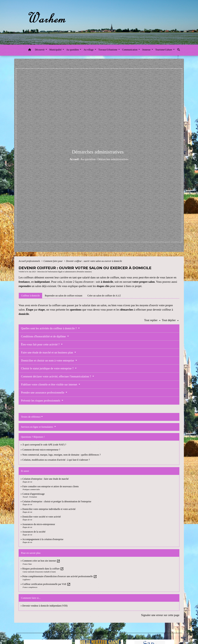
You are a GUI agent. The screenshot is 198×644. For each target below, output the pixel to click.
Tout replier (153, 320)
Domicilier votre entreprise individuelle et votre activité (49, 509)
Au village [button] (89, 50)
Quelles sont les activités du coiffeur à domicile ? (49, 328)
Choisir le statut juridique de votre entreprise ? (48, 368)
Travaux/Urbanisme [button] (108, 50)
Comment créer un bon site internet (41, 561)
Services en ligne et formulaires (37, 427)
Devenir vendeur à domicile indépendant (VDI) (45, 606)
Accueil (74, 159)
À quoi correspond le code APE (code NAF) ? (44, 445)
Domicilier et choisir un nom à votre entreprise (48, 360)
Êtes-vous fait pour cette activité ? (41, 344)
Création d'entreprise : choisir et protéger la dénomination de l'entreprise (57, 501)
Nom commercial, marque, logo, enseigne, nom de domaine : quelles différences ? (61, 455)
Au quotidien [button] (73, 50)
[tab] (30, 296)
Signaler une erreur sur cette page (160, 615)
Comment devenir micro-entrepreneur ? (41, 450)
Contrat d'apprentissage (33, 494)
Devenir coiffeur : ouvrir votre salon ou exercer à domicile (94, 261)
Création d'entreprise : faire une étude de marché (45, 479)
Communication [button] (130, 50)
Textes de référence (31, 417)
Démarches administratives (113, 159)
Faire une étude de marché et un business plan (47, 352)
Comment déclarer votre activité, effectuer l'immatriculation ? (56, 376)
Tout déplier (171, 320)
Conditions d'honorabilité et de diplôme (44, 336)
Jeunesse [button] (147, 50)
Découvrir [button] (40, 50)
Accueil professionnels (30, 261)
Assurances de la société (34, 532)
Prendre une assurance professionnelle (43, 392)
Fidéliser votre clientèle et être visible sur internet (49, 384)
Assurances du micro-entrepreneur (39, 524)
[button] (30, 50)
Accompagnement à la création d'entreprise (43, 539)
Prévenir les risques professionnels (41, 401)
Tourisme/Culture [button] (164, 50)
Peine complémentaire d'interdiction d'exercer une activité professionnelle (60, 576)
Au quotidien (88, 159)
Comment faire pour (53, 261)
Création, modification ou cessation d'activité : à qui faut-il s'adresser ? (56, 460)
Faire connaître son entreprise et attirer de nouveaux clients (51, 486)
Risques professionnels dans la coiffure (43, 569)
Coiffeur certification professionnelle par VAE (46, 584)
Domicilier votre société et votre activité (42, 517)
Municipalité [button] (56, 50)
